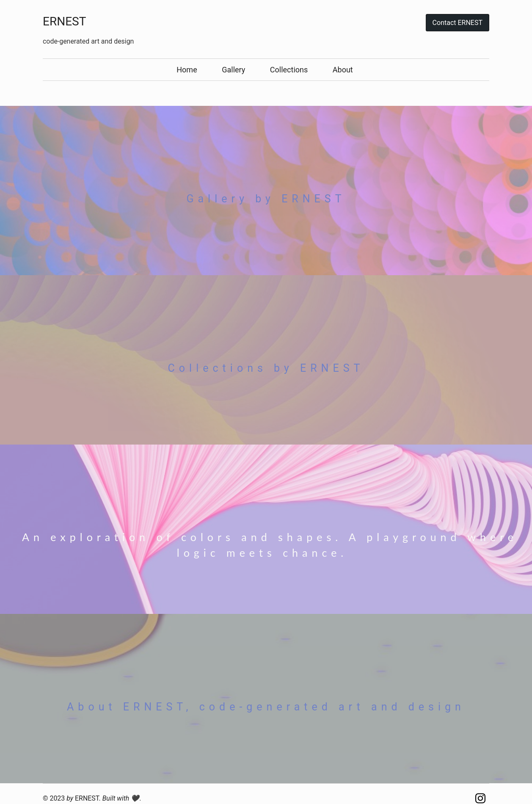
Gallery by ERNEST (266, 199)
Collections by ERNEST (266, 368)
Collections (289, 70)
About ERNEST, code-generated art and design (266, 707)
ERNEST (64, 21)
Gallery (233, 70)
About (343, 70)
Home (187, 70)
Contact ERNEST (458, 23)
